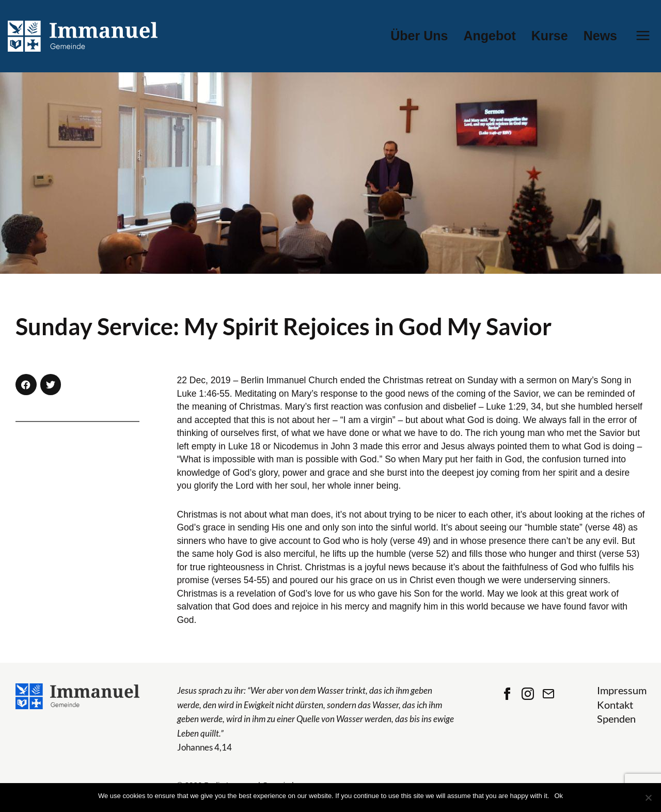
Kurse (550, 36)
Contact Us (548, 694)
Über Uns (419, 36)
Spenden (616, 719)
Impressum (622, 690)
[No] (648, 798)
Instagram (528, 694)
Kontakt (615, 705)
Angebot (489, 36)
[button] (26, 385)
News (600, 36)
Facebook (507, 694)
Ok (558, 796)
